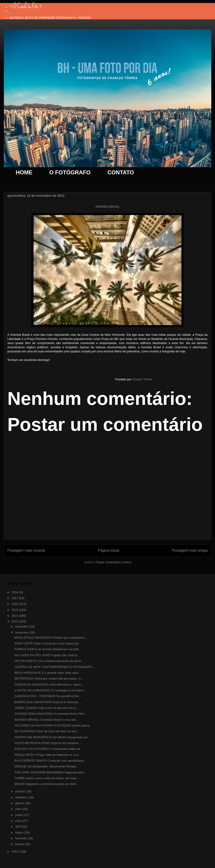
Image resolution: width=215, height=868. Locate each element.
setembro (22, 797)
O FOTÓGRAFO (70, 172)
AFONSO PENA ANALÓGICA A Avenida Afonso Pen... (51, 714)
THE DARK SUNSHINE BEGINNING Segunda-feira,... (51, 772)
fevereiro (21, 838)
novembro (22, 633)
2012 (15, 851)
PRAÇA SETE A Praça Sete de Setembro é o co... (48, 755)
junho (19, 815)
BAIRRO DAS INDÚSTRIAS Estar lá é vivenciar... (47, 702)
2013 (15, 621)
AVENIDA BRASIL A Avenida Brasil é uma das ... (47, 720)
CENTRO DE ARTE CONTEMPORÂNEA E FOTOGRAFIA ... (55, 667)
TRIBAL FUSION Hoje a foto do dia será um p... (46, 708)
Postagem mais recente (26, 550)
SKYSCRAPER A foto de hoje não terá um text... (47, 731)
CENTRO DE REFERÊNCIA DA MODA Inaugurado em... (52, 737)
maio (19, 821)
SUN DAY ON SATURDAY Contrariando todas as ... (49, 749)
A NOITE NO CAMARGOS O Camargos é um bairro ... (51, 690)
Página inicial (109, 550)
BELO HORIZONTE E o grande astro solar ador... (47, 673)
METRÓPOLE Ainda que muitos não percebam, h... (49, 679)
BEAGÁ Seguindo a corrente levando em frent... (46, 784)
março (20, 833)
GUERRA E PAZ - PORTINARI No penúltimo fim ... (48, 696)
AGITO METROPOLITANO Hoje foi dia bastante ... (48, 743)
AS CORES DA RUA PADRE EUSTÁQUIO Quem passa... (53, 725)
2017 (15, 598)
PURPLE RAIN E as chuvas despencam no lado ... (48, 649)
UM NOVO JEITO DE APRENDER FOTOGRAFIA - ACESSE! (50, 18)
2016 (15, 604)
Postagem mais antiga (190, 550)
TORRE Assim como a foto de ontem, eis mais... (47, 778)
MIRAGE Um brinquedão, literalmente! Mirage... (46, 766)
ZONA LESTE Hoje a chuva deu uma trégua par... (48, 643)
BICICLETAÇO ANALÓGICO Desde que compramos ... (51, 638)
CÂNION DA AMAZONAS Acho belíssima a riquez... (49, 685)
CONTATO (121, 172)
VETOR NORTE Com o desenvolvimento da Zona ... (49, 661)
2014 (15, 616)
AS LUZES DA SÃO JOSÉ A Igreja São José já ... (47, 655)
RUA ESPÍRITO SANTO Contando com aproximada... (50, 761)
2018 (15, 592)
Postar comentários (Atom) (113, 562)
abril (18, 826)
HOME (24, 172)
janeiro (20, 844)
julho (19, 809)
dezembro (22, 626)
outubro (21, 791)
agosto (20, 803)
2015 (15, 610)
